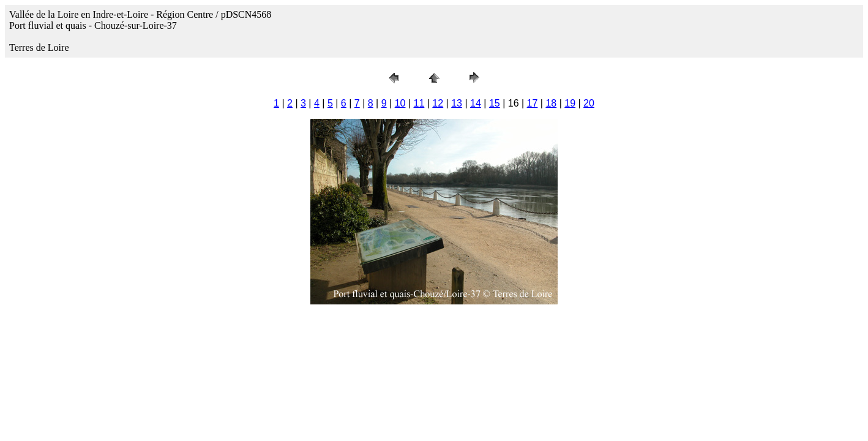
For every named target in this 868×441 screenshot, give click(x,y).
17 (533, 103)
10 (400, 103)
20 (589, 103)
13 (457, 103)
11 (419, 103)
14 (476, 103)
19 (570, 103)
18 (551, 103)
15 (495, 103)
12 (438, 103)
